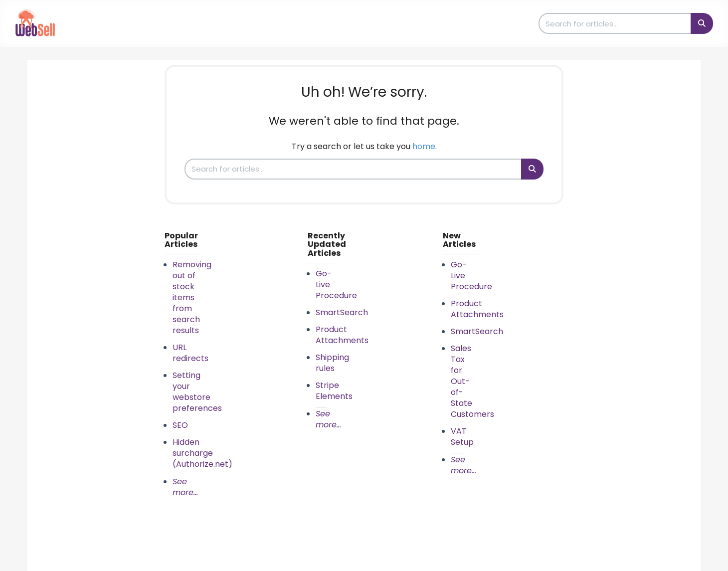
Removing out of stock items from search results (192, 297)
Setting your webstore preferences (197, 392)
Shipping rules (332, 363)
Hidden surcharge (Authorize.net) (202, 453)
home (424, 146)
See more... (185, 487)
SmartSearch (342, 312)
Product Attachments (342, 335)
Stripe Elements (334, 391)
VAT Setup (462, 437)
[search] (615, 23)
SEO (180, 425)
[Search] (702, 23)
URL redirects (190, 353)
